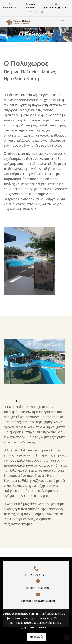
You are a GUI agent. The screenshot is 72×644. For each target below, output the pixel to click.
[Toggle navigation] (63, 22)
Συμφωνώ (36, 637)
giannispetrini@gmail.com (56, 7)
